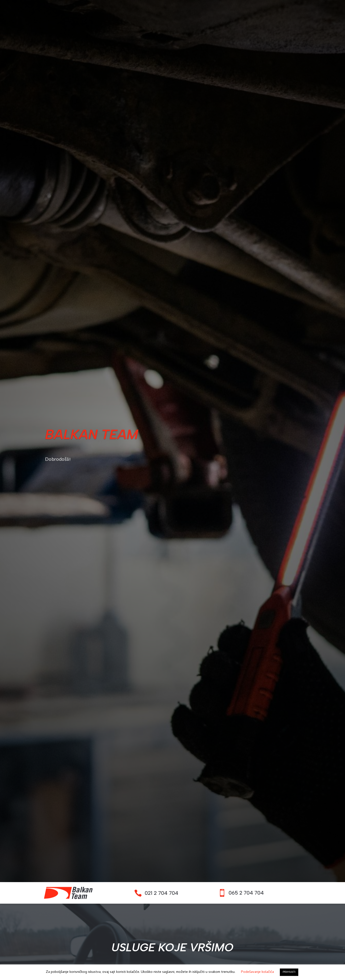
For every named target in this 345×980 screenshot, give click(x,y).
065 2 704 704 (246, 893)
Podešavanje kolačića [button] (257, 972)
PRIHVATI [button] (289, 972)
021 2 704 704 (161, 893)
